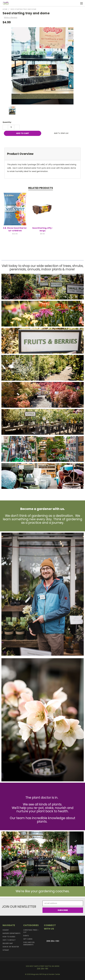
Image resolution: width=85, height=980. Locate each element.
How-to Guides (9, 937)
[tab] (42, 154)
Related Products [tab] (41, 188)
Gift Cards (28, 939)
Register (15, 947)
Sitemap (6, 950)
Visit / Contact (9, 940)
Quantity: (7, 122)
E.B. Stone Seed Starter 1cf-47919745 (15, 229)
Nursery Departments (11, 933)
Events (26, 936)
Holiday (6, 930)
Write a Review (11, 18)
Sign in (6, 947)
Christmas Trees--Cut (31, 931)
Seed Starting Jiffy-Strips (42, 229)
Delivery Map (8, 943)
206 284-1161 (53, 941)
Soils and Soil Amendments (29, 943)
